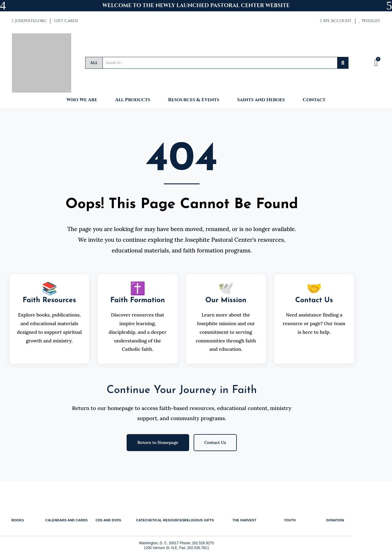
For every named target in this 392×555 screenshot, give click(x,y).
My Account (336, 21)
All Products (133, 100)
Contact (314, 100)
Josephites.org (29, 21)
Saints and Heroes (261, 100)
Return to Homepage (158, 442)
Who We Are (82, 100)
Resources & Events (194, 100)
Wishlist (370, 21)
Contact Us (215, 442)
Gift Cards (66, 21)
